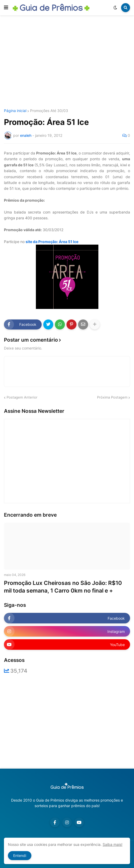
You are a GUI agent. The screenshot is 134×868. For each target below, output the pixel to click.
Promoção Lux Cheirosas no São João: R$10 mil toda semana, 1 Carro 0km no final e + (63, 587)
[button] (6, 8)
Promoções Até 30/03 (49, 111)
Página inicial (15, 111)
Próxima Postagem (112, 397)
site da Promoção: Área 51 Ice (52, 242)
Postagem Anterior (22, 397)
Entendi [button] (20, 855)
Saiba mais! (113, 844)
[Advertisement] (69, 63)
